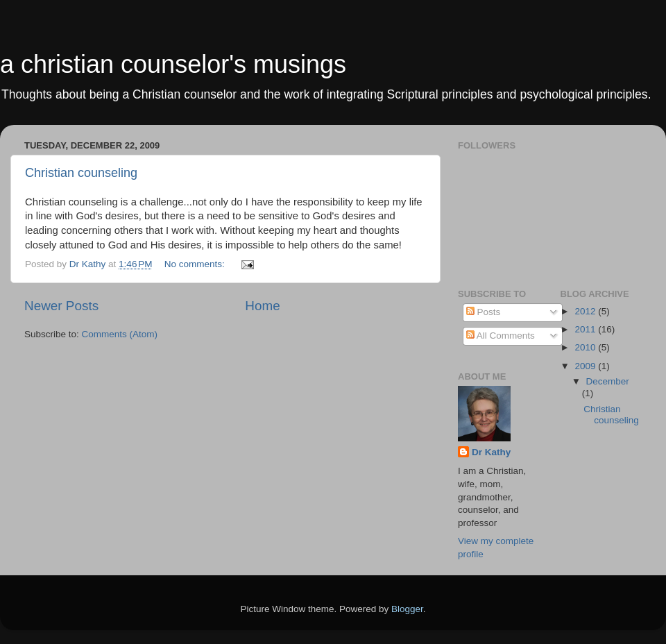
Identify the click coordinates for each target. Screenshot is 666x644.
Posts (484, 312)
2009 (586, 366)
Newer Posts (61, 306)
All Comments (501, 336)
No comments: (196, 264)
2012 (586, 311)
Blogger (407, 609)
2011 (586, 329)
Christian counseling (81, 173)
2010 (586, 347)
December (608, 381)
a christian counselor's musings (173, 64)
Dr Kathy (491, 452)
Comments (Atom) (120, 334)
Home (262, 306)
